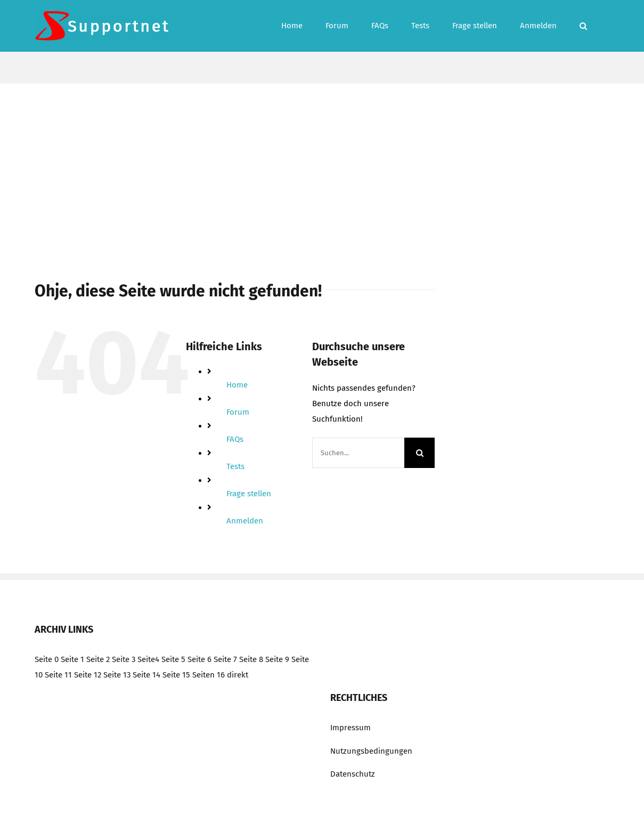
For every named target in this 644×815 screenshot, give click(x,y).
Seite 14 (146, 675)
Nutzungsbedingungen (371, 751)
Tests (235, 466)
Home (237, 385)
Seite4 (148, 659)
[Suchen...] (358, 453)
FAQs (235, 439)
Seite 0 (47, 659)
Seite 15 (176, 675)
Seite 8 (251, 659)
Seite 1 (72, 659)
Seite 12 (88, 675)
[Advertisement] (322, 164)
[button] (583, 26)
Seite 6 (199, 659)
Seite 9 (277, 659)
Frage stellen (249, 494)
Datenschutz (353, 774)
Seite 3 (124, 659)
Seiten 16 (209, 675)
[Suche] (419, 453)
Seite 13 (117, 675)
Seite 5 (173, 659)
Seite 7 (225, 659)
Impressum (350, 728)
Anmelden (245, 521)
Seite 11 (58, 675)
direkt (238, 675)
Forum (238, 412)
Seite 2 (98, 659)
